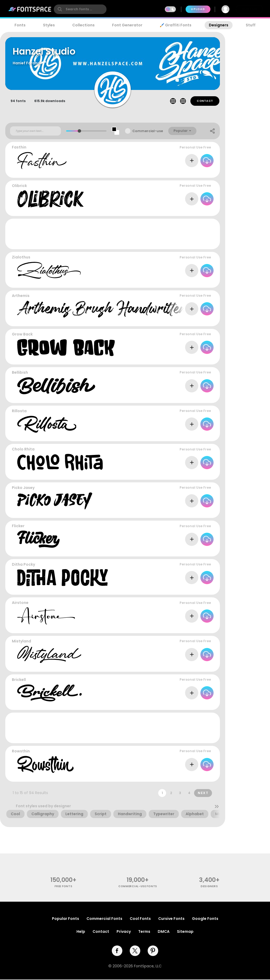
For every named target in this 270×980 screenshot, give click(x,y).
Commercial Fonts (104, 919)
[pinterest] (153, 951)
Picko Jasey (23, 488)
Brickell (19, 680)
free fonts (63, 887)
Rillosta (19, 412)
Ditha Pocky (23, 565)
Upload (198, 9)
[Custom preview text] (35, 132)
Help (81, 932)
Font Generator (127, 25)
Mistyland (21, 642)
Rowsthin (21, 752)
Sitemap (185, 932)
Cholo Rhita (23, 450)
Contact (205, 102)
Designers (219, 25)
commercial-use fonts (138, 887)
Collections (83, 25)
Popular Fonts (66, 919)
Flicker (18, 527)
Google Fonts (205, 919)
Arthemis (21, 296)
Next (203, 794)
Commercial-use (148, 132)
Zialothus (21, 258)
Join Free (249, 9)
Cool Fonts (140, 919)
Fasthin (19, 148)
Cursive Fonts (171, 919)
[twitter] (135, 951)
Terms (144, 932)
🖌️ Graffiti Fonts (176, 25)
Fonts (20, 25)
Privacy (124, 932)
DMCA (164, 932)
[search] (80, 9)
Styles (49, 25)
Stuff (251, 25)
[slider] (79, 132)
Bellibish (20, 373)
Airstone (20, 603)
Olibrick (19, 186)
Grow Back (22, 335)
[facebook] (117, 951)
